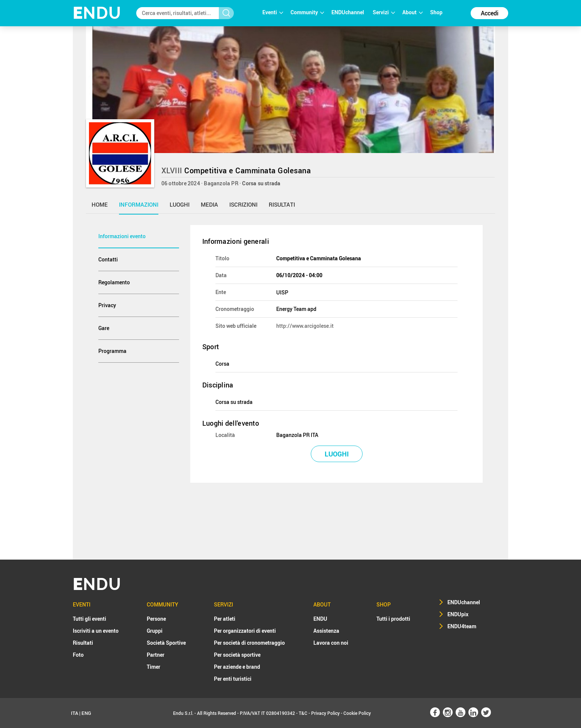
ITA (75, 713)
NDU (97, 13)
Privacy (107, 305)
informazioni (139, 204)
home (100, 204)
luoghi (180, 204)
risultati (282, 204)
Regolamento (114, 282)
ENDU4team (462, 626)
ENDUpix (458, 614)
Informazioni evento (122, 236)
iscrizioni (243, 204)
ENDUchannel (348, 12)
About (412, 12)
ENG (86, 713)
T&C (303, 713)
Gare (104, 328)
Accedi (490, 13)
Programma (112, 351)
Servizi (384, 12)
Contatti (108, 259)
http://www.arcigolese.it (305, 326)
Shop (436, 12)
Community (307, 12)
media (209, 204)
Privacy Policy (325, 713)
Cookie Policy (357, 713)
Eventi (273, 12)
